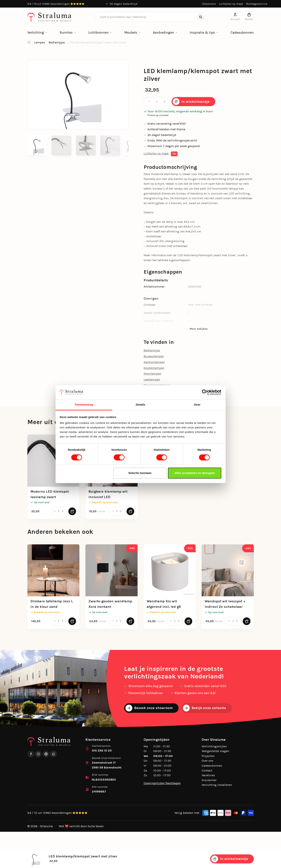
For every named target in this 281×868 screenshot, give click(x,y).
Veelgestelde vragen (215, 751)
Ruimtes (66, 32)
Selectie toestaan (140, 473)
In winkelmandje (191, 102)
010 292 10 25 (102, 750)
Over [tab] (197, 405)
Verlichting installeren (217, 785)
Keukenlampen (154, 368)
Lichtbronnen (98, 32)
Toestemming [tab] (84, 405)
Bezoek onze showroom (149, 708)
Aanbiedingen (163, 32)
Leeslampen (152, 379)
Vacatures (208, 775)
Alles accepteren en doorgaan (195, 473)
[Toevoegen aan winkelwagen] (72, 511)
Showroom (209, 4)
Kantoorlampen (154, 362)
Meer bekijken (199, 329)
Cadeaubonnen (242, 32)
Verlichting (36, 32)
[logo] (49, 17)
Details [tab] (141, 405)
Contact (207, 770)
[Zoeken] (201, 17)
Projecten (208, 756)
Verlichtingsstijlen (214, 746)
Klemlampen (152, 374)
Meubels (131, 32)
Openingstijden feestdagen (162, 783)
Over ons (207, 761)
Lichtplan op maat (231, 4)
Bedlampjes (57, 42)
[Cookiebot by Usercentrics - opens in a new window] (205, 392)
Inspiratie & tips (202, 32)
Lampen (39, 42)
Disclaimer (209, 780)
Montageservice (257, 4)
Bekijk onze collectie (204, 708)
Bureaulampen (154, 356)
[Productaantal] (157, 102)
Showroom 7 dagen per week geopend (172, 146)
